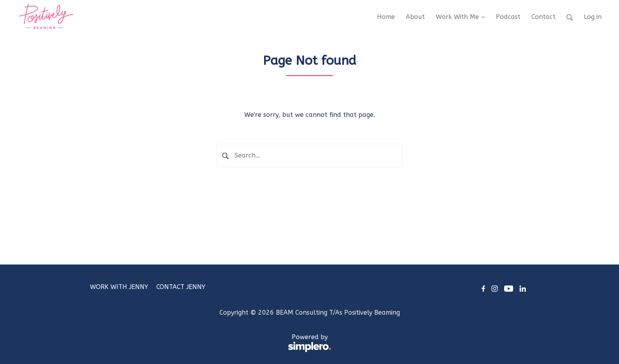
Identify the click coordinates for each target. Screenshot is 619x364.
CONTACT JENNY (181, 287)
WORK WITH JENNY (119, 287)
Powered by (211, 343)
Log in (593, 17)
